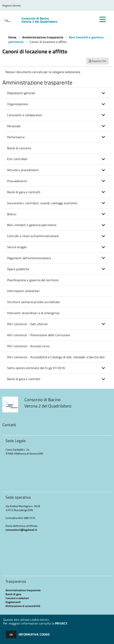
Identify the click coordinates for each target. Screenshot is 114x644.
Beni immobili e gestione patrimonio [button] (32, 225)
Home (12, 37)
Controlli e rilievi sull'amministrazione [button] (33, 236)
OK (11, 634)
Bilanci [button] (12, 214)
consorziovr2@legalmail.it (21, 530)
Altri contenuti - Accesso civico (28, 346)
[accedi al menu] (103, 19)
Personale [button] (14, 126)
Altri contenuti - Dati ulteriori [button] (27, 324)
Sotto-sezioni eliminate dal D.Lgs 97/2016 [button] (36, 368)
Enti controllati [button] (17, 159)
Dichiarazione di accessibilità (23, 606)
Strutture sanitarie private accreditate (33, 302)
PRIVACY (61, 623)
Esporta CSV (97, 61)
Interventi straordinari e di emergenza (33, 313)
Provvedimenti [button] (17, 181)
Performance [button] (16, 137)
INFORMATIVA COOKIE (34, 634)
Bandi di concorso (19, 148)
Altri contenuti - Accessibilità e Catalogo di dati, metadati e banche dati (56, 357)
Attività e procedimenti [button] (23, 170)
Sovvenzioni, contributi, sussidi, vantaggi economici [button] (42, 203)
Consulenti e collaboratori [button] (25, 115)
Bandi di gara (13, 594)
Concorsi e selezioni (17, 598)
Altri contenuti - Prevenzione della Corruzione (39, 335)
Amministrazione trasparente (43, 37)
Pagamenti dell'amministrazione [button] (29, 258)
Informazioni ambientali (23, 291)
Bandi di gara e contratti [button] (24, 192)
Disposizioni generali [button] (21, 93)
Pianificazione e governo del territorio (33, 280)
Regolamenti (13, 602)
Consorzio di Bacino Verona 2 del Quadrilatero (39, 20)
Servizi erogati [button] (17, 247)
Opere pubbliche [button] (18, 269)
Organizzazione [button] (18, 104)
